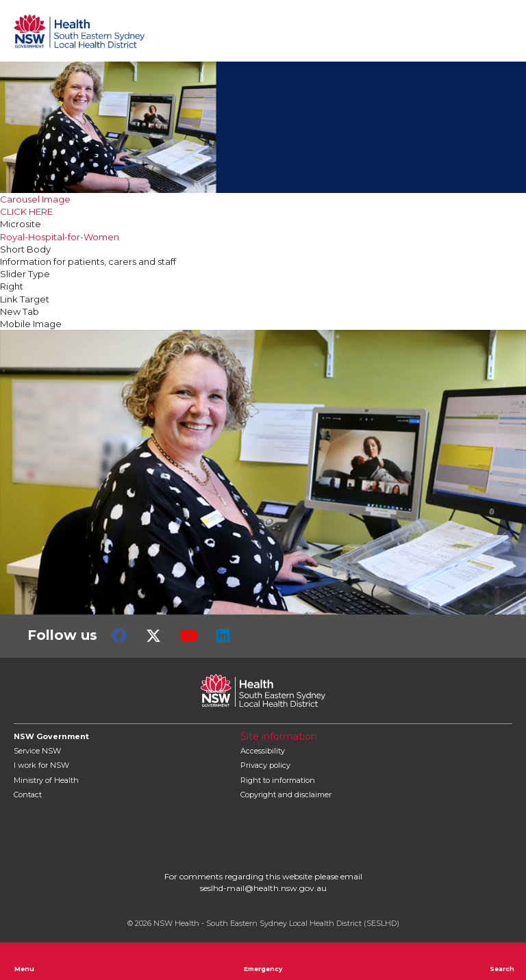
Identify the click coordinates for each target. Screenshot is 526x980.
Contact (28, 795)
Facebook (119, 636)
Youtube (189, 636)
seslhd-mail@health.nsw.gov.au (263, 888)
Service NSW (37, 751)
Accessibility (263, 751)
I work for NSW (41, 765)
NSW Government (51, 736)
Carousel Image (35, 199)
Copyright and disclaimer (286, 795)
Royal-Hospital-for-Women (60, 237)
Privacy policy (265, 765)
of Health (46, 780)
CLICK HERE (26, 211)
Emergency (263, 961)
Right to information (278, 780)
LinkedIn (223, 636)
